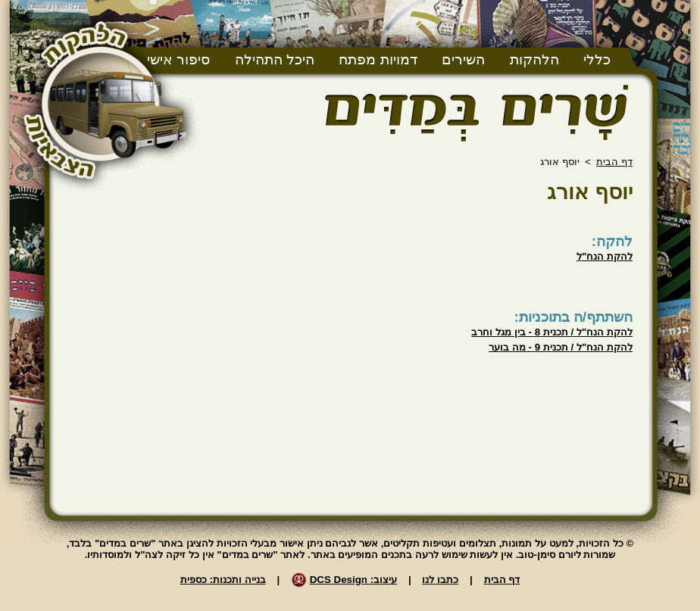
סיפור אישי (178, 59)
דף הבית (614, 162)
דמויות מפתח (378, 59)
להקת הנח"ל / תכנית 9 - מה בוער (561, 347)
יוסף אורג (590, 192)
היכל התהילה (275, 59)
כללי (597, 59)
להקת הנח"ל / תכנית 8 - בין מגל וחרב (552, 332)
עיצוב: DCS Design (353, 580)
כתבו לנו (440, 580)
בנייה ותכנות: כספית (223, 580)
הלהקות (534, 59)
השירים (463, 59)
